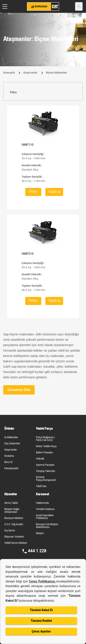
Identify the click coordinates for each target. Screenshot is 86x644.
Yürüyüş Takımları (46, 471)
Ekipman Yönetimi (14, 537)
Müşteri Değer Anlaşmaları (12, 511)
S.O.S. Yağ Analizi (14, 524)
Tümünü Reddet (41, 621)
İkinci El (8, 462)
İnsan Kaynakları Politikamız (45, 517)
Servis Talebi (11, 503)
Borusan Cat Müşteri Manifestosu (47, 526)
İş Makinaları (11, 437)
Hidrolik (40, 459)
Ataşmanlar (30, 73)
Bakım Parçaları (44, 452)
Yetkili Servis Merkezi (16, 543)
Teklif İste (41, 486)
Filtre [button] (13, 92)
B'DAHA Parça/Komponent (46, 479)
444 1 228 (37, 551)
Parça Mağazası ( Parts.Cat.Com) (45, 439)
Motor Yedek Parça (46, 446)
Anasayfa (9, 73)
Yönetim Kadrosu (45, 509)
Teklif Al (54, 192)
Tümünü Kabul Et (41, 610)
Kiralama (9, 456)
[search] (79, 6)
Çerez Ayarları (41, 631)
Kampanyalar (11, 468)
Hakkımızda (42, 503)
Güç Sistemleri (12, 444)
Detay (33, 191)
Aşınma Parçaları (45, 465)
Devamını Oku (19, 390)
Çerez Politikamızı (43, 581)
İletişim (40, 533)
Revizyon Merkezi (14, 518)
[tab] (43, 92)
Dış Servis (10, 531)
